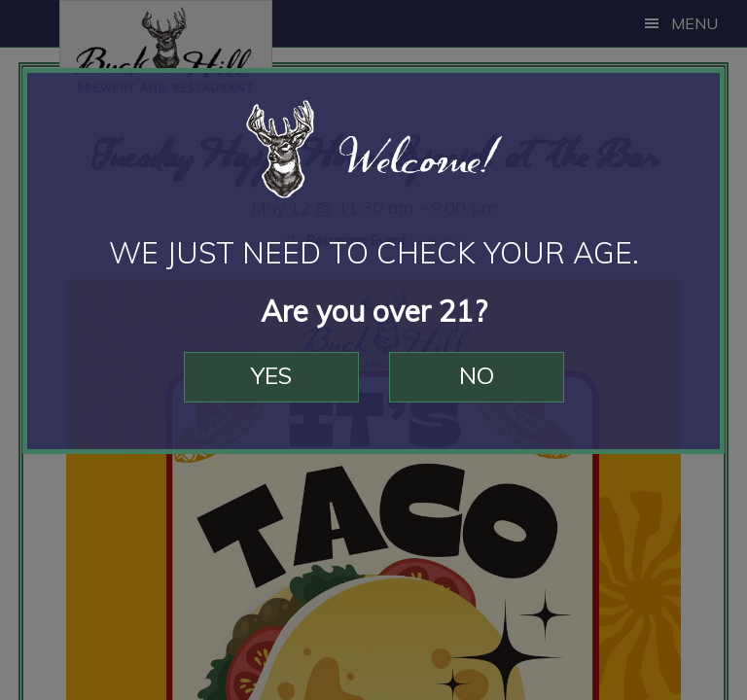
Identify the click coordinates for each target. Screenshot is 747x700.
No (477, 375)
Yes (271, 375)
